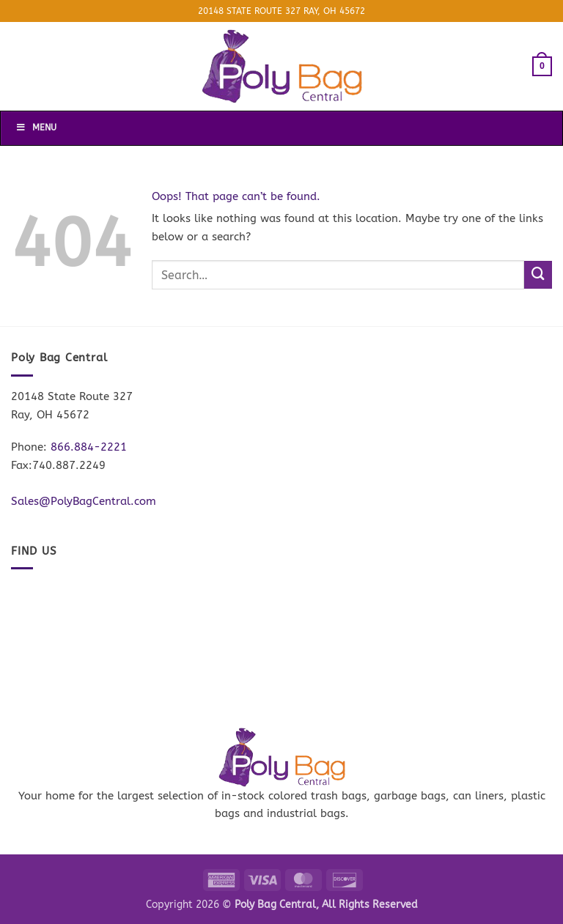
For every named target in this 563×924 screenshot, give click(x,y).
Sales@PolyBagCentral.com (84, 501)
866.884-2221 (89, 447)
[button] (542, 66)
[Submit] (538, 275)
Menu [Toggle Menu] (36, 127)
